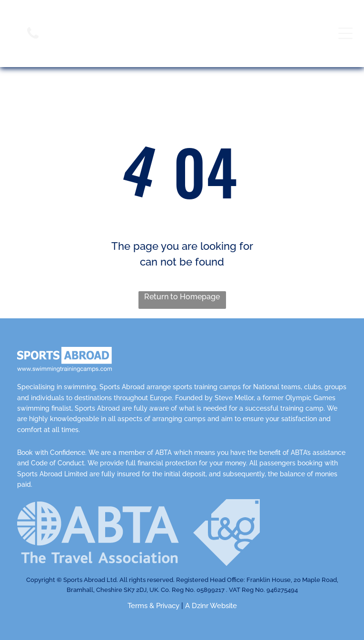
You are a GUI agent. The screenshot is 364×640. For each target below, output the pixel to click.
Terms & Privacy (153, 606)
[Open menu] (345, 33)
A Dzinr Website (211, 606)
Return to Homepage (182, 297)
